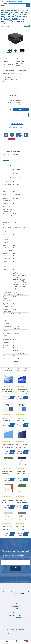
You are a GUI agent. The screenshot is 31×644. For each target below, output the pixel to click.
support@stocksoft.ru (15, 617)
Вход (7, 643)
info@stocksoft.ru (15, 613)
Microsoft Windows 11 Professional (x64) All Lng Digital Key (22, 391)
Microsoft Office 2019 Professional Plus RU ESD (8, 528)
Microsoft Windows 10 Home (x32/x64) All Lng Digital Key (8, 446)
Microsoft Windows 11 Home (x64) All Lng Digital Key (8, 391)
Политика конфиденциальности (15, 634)
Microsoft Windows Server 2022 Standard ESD (22, 419)
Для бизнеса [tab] (26, 369)
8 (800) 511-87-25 (18, 2)
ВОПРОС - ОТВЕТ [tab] (15, 177)
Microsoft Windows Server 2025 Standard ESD (8, 419)
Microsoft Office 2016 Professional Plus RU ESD (21, 528)
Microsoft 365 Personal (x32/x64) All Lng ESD (8, 501)
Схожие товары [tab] (15, 170)
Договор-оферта (15, 632)
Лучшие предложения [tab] (8, 369)
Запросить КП (17, 127)
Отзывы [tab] (16, 174)
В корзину (21, 110)
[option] (9, 51)
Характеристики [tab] (15, 166)
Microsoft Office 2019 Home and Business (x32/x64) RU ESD (22, 501)
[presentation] (15, 177)
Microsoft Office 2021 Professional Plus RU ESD (21, 473)
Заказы (16, 643)
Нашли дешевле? (17, 124)
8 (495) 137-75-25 (15, 608)
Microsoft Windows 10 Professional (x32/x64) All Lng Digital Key (22, 447)
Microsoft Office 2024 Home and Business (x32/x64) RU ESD (8, 474)
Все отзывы (6, 160)
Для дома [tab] (18, 369)
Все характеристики (15, 84)
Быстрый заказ (16, 115)
